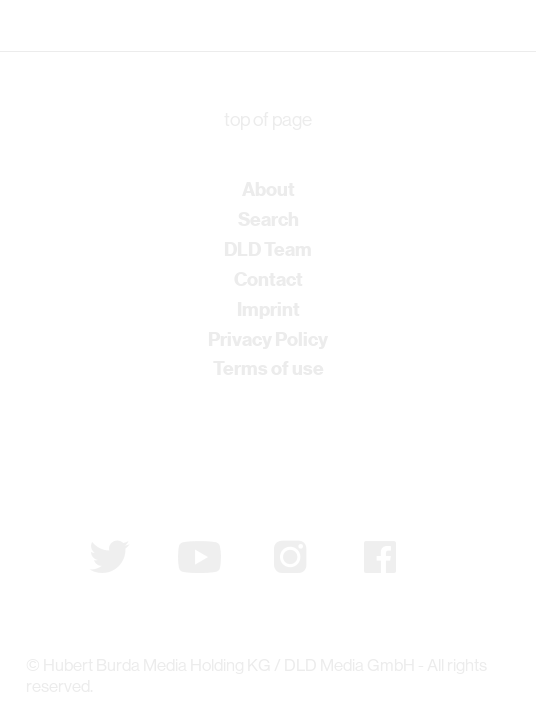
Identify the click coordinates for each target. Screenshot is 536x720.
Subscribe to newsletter (129, 454)
